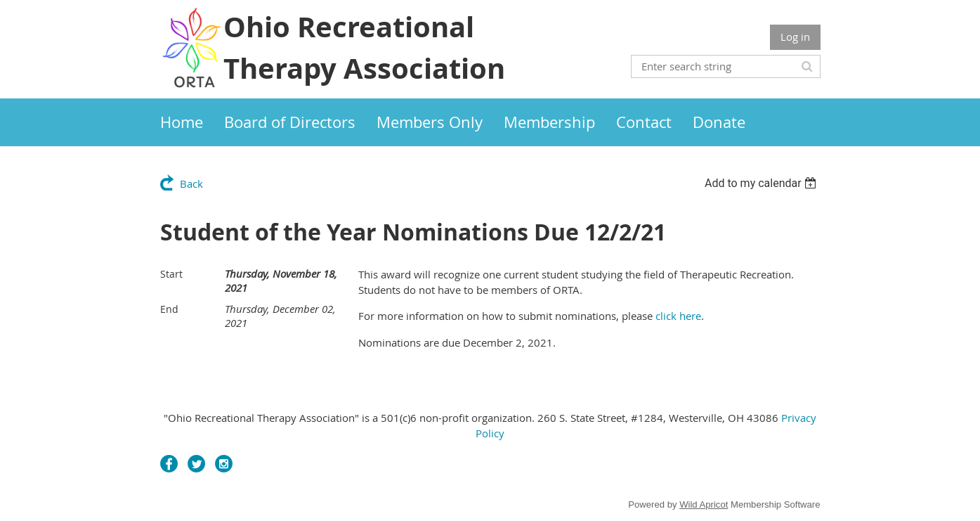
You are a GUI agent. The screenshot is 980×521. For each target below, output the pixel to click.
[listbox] (763, 183)
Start (171, 274)
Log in (795, 37)
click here (678, 316)
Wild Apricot (704, 504)
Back (191, 184)
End (169, 309)
